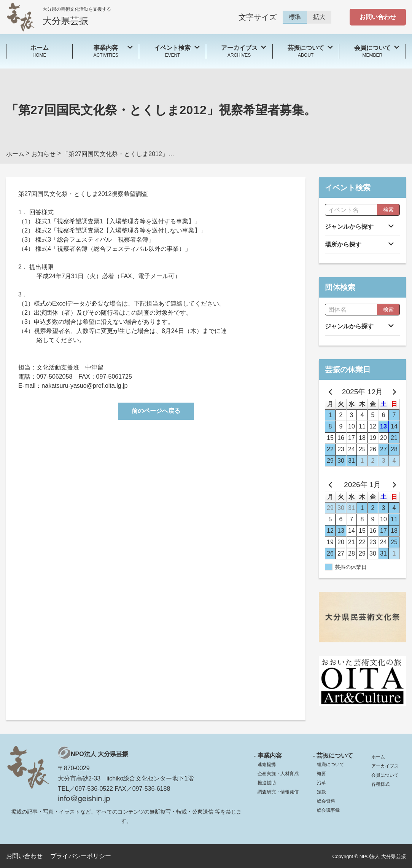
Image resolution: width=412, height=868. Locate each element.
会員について (385, 775)
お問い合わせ (378, 17)
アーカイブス (385, 766)
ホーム (378, 757)
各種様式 (380, 784)
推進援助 (267, 783)
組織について (331, 764)
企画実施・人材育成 (278, 774)
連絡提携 (267, 764)
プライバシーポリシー (81, 856)
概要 (321, 774)
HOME (39, 51)
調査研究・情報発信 (278, 792)
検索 (388, 210)
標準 (295, 17)
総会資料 (326, 801)
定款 (321, 792)
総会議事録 (328, 810)
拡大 (319, 17)
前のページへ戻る (156, 411)
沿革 (321, 783)
